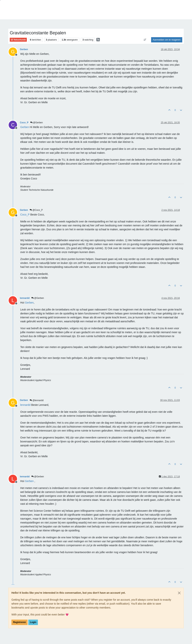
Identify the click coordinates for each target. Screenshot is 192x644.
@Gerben (37, 123)
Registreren (19, 622)
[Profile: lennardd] (25, 405)
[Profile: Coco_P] (25, 215)
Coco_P (24, 123)
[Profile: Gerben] (25, 127)
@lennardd (37, 400)
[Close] (179, 593)
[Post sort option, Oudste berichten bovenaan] (145, 40)
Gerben (24, 49)
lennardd (25, 298)
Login (33, 622)
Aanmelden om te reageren (167, 40)
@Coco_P (36, 210)
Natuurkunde (18, 40)
